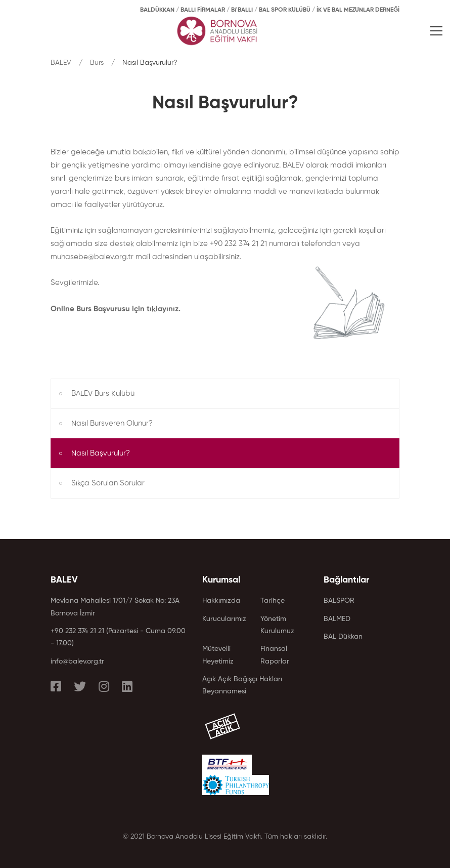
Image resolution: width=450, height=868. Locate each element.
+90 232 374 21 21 (77, 631)
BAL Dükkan (343, 637)
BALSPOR (339, 601)
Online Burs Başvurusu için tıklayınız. (116, 309)
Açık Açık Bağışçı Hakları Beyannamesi (242, 685)
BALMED (337, 619)
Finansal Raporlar (275, 655)
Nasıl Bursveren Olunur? (112, 423)
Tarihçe (273, 601)
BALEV (61, 63)
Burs (97, 63)
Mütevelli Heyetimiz (218, 655)
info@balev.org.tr (77, 662)
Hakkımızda (221, 601)
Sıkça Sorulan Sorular (108, 483)
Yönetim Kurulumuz (277, 625)
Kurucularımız (224, 619)
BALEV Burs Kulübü (103, 394)
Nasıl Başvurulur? (101, 453)
